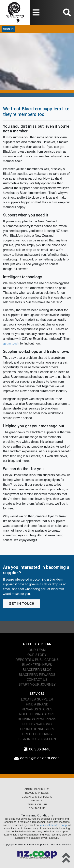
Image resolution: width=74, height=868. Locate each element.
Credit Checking (37, 734)
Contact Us (37, 680)
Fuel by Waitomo (37, 724)
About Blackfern (37, 789)
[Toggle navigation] (36, 12)
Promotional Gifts (37, 729)
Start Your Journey (37, 685)
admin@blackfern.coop (40, 758)
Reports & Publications (37, 660)
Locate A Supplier (37, 699)
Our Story (37, 655)
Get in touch (22, 604)
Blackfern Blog (37, 670)
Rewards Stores (37, 709)
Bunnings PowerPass (37, 719)
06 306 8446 (40, 749)
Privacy (37, 801)
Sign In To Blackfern (37, 739)
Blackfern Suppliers (37, 797)
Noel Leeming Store (37, 714)
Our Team (37, 650)
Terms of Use (37, 804)
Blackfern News (37, 665)
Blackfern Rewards (37, 675)
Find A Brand (37, 704)
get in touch (11, 343)
